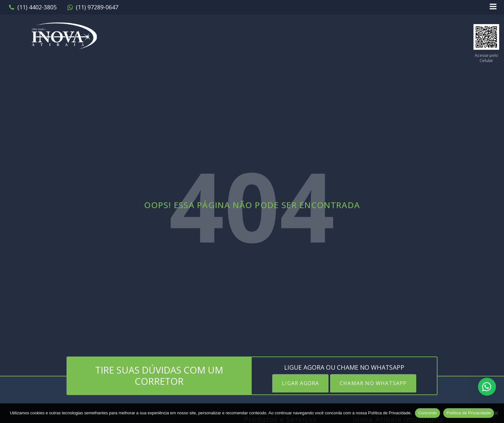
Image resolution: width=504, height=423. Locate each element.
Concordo (428, 413)
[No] (496, 413)
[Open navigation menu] (493, 7)
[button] (32, 7)
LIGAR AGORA (300, 383)
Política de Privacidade (469, 413)
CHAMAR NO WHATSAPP (373, 383)
